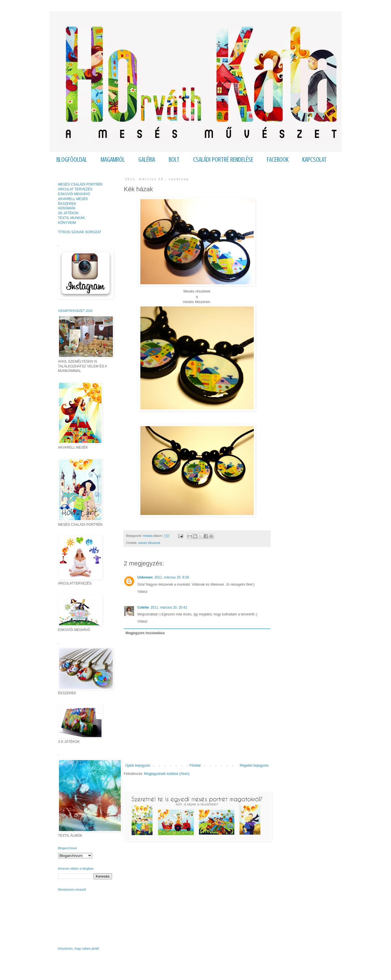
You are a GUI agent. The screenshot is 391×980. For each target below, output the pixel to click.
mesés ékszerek (149, 543)
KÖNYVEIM (67, 223)
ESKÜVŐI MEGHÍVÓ (74, 194)
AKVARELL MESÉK (73, 199)
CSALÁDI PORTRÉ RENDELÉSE (223, 160)
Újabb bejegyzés (138, 766)
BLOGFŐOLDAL (72, 160)
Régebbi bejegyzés (254, 766)
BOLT (174, 160)
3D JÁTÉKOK (68, 213)
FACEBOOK (278, 160)
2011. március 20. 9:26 (172, 577)
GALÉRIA (147, 160)
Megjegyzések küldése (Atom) (167, 774)
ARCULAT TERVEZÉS (75, 189)
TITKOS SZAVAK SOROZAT (80, 232)
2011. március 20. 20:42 (169, 607)
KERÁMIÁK (67, 208)
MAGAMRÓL (113, 160)
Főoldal (195, 766)
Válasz (143, 592)
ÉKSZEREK (67, 204)
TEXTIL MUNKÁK (72, 218)
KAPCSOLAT (314, 160)
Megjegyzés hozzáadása (145, 633)
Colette (143, 607)
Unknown (145, 577)
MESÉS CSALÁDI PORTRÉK (81, 184)
